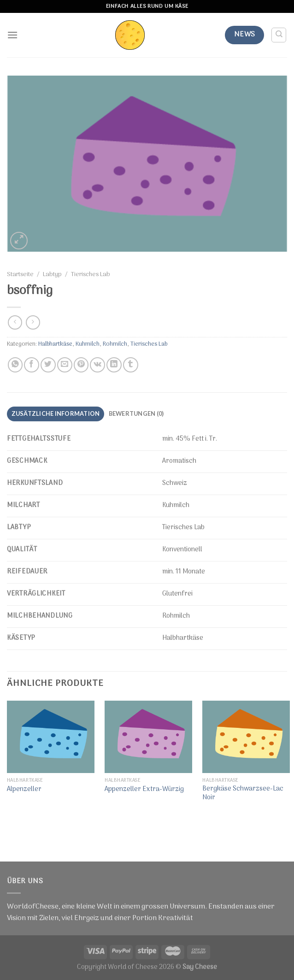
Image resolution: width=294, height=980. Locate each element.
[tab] (55, 414)
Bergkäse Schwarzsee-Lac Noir (243, 794)
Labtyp (52, 275)
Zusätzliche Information (56, 413)
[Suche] (279, 35)
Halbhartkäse (55, 344)
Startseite (20, 275)
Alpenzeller (24, 790)
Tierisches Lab (91, 275)
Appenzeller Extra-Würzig (144, 790)
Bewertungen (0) (135, 413)
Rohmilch (115, 344)
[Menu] (12, 35)
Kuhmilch (88, 344)
